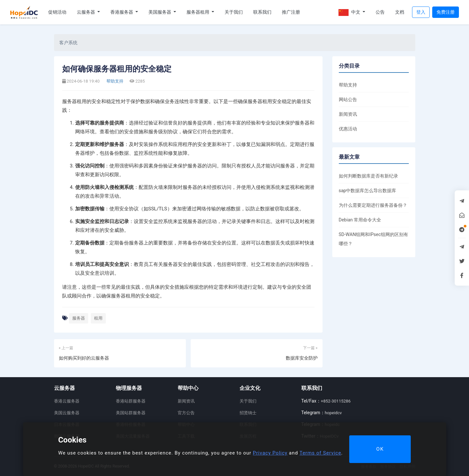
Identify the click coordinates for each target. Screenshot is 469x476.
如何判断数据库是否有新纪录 (368, 176)
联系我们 (262, 12)
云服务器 (86, 12)
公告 (380, 12)
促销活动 (57, 12)
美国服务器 (160, 12)
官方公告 (186, 413)
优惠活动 (348, 129)
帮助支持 (114, 81)
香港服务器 (122, 12)
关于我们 (234, 12)
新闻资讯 (348, 114)
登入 (421, 12)
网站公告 (348, 99)
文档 (400, 12)
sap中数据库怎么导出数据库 (368, 191)
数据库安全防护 (302, 358)
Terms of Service (320, 453)
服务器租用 (198, 12)
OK (380, 449)
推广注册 (291, 12)
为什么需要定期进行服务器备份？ (373, 205)
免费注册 (446, 12)
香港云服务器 (67, 401)
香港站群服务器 (131, 401)
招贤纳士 (248, 413)
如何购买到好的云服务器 (84, 358)
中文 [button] (350, 13)
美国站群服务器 (131, 413)
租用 (98, 318)
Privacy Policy (270, 453)
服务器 (79, 318)
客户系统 (68, 43)
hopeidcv (333, 413)
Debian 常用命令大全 (360, 220)
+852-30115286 (336, 401)
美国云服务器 (67, 413)
